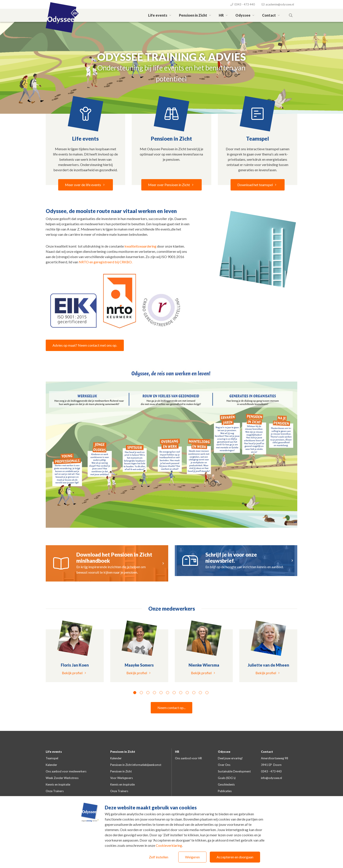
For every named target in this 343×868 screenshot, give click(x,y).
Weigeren (192, 857)
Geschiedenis (226, 784)
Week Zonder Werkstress (62, 778)
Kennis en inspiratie (58, 784)
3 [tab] (148, 693)
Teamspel (52, 758)
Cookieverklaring (169, 845)
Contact (271, 15)
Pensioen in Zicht (196, 15)
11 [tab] (200, 693)
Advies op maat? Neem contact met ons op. (85, 345)
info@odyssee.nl (271, 778)
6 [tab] (168, 693)
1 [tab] (135, 693)
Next (301, 657)
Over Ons (224, 765)
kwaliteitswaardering (141, 246)
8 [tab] (181, 693)
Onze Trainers (55, 791)
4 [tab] (154, 693)
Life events (160, 15)
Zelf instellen (159, 857)
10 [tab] (194, 693)
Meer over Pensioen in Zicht (171, 185)
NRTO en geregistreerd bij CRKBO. (106, 262)
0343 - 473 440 (242, 4)
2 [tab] (141, 693)
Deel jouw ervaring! (230, 758)
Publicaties (225, 791)
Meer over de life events (86, 185)
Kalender (51, 765)
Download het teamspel (258, 185)
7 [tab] (174, 693)
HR (224, 15)
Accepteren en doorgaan (235, 857)
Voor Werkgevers (122, 778)
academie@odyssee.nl (278, 4)
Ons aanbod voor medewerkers (66, 771)
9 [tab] (187, 693)
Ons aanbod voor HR (188, 758)
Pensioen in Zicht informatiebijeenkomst (136, 765)
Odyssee (245, 15)
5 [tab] (161, 693)
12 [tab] (207, 693)
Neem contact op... (171, 708)
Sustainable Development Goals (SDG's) (234, 775)
